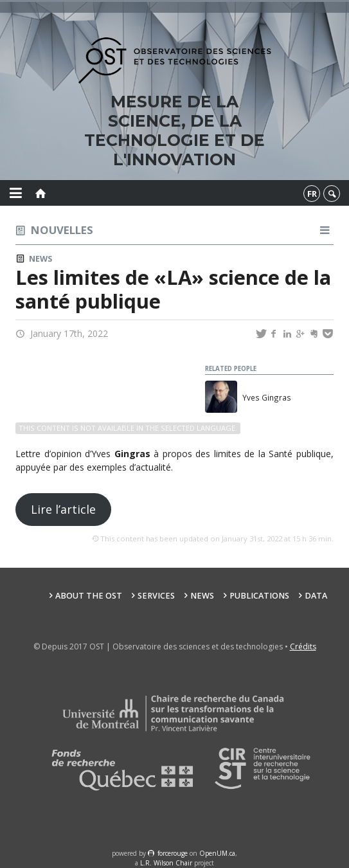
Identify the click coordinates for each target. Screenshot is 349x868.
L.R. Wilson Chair (166, 863)
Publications (259, 596)
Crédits (303, 646)
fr (312, 194)
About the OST (89, 596)
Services (156, 596)
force (173, 853)
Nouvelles (62, 230)
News (40, 259)
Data (316, 596)
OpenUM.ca (217, 853)
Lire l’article (63, 509)
